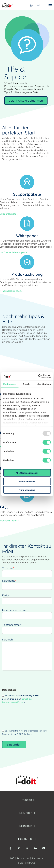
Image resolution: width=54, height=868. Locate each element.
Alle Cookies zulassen (27, 473)
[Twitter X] (19, 850)
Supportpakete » (9, 214)
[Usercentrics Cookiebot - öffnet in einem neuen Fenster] (38, 376)
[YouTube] (44, 850)
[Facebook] (10, 850)
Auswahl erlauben (27, 481)
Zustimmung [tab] (10, 384)
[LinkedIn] (35, 850)
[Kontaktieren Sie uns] (38, 5)
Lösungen (26, 813)
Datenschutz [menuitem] (23, 858)
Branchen (26, 826)
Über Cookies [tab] (44, 384)
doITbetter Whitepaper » (13, 252)
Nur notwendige (27, 490)
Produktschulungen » (11, 291)
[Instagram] (27, 850)
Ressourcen (26, 839)
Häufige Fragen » (9, 521)
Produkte (26, 800)
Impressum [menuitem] (38, 858)
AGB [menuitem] (12, 858)
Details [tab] (27, 384)
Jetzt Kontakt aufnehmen (26, 100)
